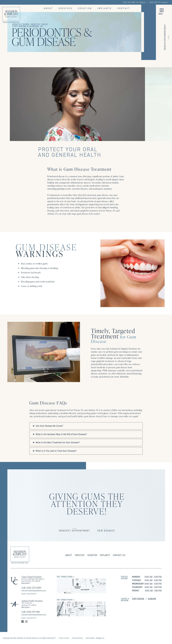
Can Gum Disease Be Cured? (49, 426)
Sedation (85, 8)
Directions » (26, 583)
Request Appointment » (29, 594)
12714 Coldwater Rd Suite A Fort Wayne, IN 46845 (33, 580)
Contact (124, 8)
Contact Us (119, 555)
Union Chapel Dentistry (32, 577)
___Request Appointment (75, 529)
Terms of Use (64, 638)
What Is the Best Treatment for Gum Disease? (58, 442)
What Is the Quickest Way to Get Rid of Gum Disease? (61, 434)
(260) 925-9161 (31, 612)
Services (66, 8)
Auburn (152, 599)
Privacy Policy (77, 638)
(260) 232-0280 (31, 588)
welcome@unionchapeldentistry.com (34, 590)
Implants (105, 8)
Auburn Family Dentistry (32, 601)
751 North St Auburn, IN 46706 (29, 604)
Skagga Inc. (100, 638)
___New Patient (106, 529)
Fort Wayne (138, 599)
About (48, 8)
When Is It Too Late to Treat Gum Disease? (56, 451)
